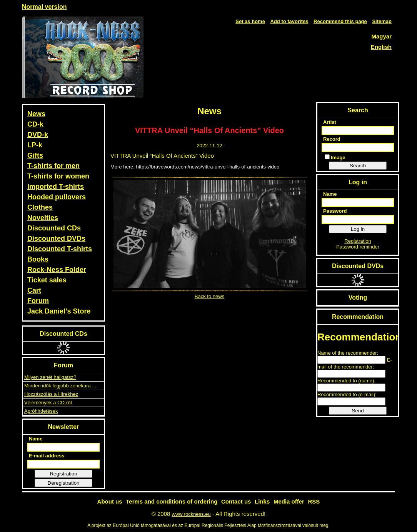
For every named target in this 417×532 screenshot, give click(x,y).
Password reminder (358, 247)
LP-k (35, 145)
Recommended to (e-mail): (347, 394)
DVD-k (38, 135)
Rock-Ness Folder (57, 270)
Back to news (209, 296)
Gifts (35, 155)
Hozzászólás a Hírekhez (51, 394)
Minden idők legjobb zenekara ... (60, 386)
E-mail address (47, 456)
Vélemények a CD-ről (48, 403)
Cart (34, 290)
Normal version (44, 7)
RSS (314, 501)
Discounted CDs (54, 228)
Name (36, 439)
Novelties (43, 218)
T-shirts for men (53, 166)
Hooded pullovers (57, 197)
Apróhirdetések (41, 411)
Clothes (40, 207)
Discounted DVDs (56, 238)
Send (358, 411)
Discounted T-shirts (60, 249)
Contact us (236, 501)
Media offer (289, 501)
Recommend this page (340, 21)
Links (262, 501)
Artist (330, 122)
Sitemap (382, 21)
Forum (38, 301)
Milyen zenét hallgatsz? (50, 377)
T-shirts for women (58, 176)
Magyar (381, 36)
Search (358, 166)
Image (335, 157)
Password (335, 211)
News (36, 114)
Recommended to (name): (346, 381)
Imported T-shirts (56, 187)
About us (110, 501)
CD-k (35, 124)
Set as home (250, 21)
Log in (358, 229)
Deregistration (64, 483)
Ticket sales (47, 280)
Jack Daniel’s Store (59, 311)
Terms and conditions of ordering (172, 501)
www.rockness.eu (191, 514)
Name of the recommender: (348, 353)
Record (332, 139)
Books (38, 259)
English (381, 47)
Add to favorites (289, 21)
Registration (63, 474)
